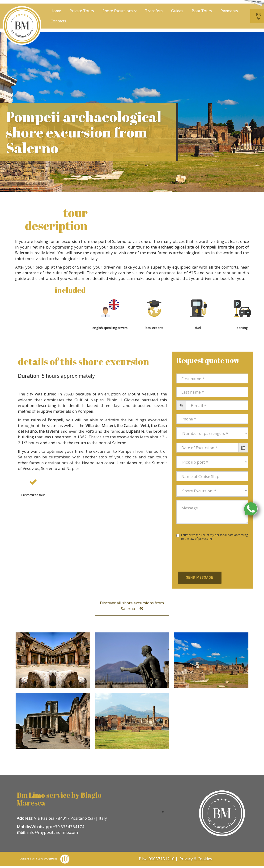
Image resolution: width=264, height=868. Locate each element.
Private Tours (82, 11)
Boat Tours (202, 11)
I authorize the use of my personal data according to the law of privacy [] (212, 537)
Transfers (154, 11)
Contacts (58, 21)
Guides (177, 11)
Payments (229, 11)
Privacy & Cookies (196, 859)
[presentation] (204, 557)
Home (56, 11)
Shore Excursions (119, 11)
